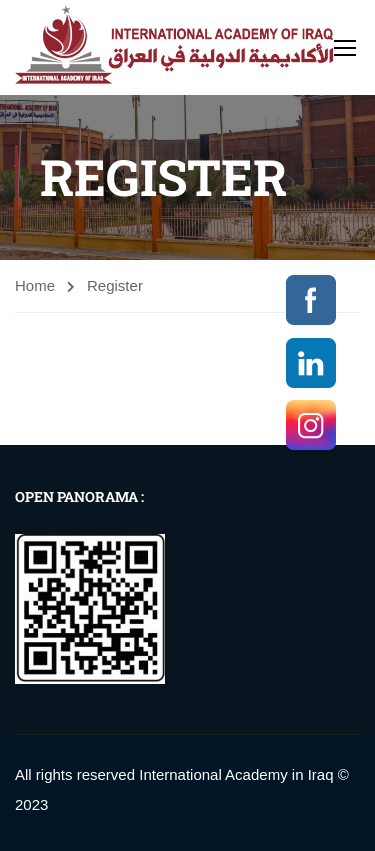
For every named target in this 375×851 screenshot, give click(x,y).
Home (35, 285)
